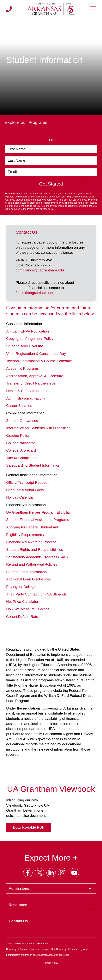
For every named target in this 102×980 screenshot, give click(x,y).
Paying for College (21, 587)
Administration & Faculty (26, 398)
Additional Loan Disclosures (28, 579)
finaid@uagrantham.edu (35, 293)
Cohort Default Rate (22, 617)
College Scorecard (21, 450)
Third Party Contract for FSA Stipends (36, 594)
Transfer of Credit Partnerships (31, 383)
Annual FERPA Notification (28, 331)
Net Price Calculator (22, 602)
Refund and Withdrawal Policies (32, 564)
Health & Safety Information (28, 391)
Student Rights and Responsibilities (35, 550)
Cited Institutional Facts (25, 490)
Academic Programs (22, 368)
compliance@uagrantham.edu (40, 270)
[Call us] (9, 9)
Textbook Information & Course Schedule (39, 361)
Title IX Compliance (22, 458)
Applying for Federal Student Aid (32, 527)
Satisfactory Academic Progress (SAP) (37, 557)
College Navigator (21, 443)
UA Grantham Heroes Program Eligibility (38, 512)
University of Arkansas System (72, 949)
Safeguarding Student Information (33, 465)
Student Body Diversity (24, 346)
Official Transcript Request (27, 482)
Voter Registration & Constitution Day (36, 354)
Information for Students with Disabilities (38, 428)
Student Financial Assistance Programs (38, 520)
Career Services (19, 406)
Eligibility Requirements (25, 535)
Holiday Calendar (20, 497)
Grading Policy (18, 435)
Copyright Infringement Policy (30, 339)
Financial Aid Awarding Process (31, 542)
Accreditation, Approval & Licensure (35, 376)
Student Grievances (22, 421)
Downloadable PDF (29, 827)
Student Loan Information (27, 572)
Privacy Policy (51, 963)
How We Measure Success (28, 609)
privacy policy (47, 209)
